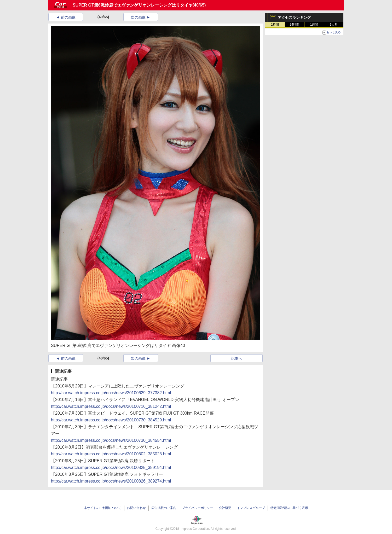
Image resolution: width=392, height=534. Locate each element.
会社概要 (225, 508)
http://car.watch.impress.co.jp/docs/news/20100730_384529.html (111, 420)
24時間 (294, 25)
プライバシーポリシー (198, 508)
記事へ (237, 358)
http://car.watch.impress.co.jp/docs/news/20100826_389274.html (111, 481)
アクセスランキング (294, 18)
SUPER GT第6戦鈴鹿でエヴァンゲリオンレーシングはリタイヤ (133, 5)
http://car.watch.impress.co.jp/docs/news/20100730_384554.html (111, 440)
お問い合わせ (136, 508)
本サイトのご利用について (103, 508)
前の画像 (68, 17)
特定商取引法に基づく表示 (289, 508)
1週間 (314, 25)
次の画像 (138, 17)
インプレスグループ (251, 508)
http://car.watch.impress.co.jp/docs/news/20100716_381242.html (111, 406)
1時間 (275, 25)
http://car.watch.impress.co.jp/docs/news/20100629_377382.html (111, 393)
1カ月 (334, 25)
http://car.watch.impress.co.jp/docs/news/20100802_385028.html (111, 454)
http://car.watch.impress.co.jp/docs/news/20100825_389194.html (111, 468)
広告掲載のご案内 (164, 508)
